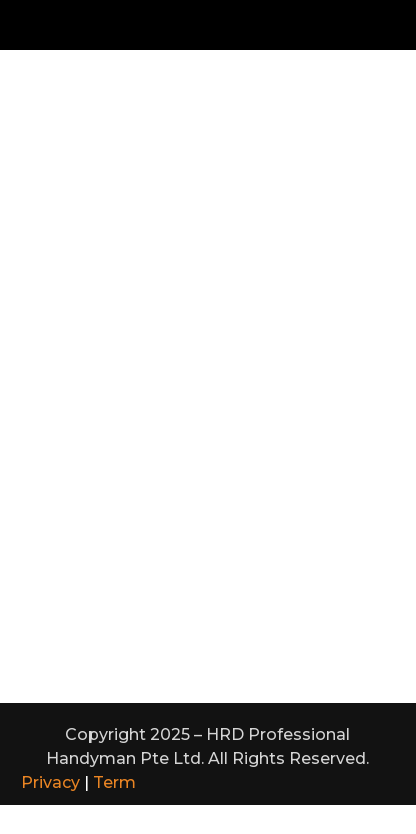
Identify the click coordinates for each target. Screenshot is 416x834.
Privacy (50, 782)
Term (114, 782)
